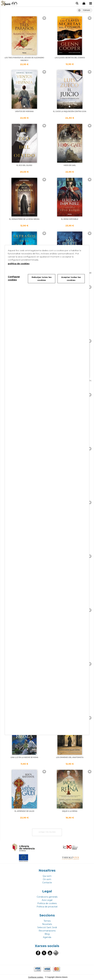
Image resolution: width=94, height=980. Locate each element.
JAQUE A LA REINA (70, 811)
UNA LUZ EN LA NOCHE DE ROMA (24, 757)
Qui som (47, 876)
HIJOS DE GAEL (70, 165)
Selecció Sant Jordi (47, 927)
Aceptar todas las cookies (71, 279)
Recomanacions (47, 931)
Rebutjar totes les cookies (42, 279)
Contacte (47, 883)
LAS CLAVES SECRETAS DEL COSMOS (70, 58)
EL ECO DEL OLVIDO (24, 165)
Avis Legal (47, 900)
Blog (47, 934)
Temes (47, 921)
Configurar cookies (36, 977)
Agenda (47, 937)
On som (47, 879)
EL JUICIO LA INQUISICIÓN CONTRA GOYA (70, 111)
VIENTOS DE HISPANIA (24, 111)
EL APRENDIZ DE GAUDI (24, 811)
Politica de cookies (47, 903)
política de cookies (19, 264)
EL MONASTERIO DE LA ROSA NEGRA (24, 219)
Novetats (47, 924)
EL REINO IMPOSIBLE (70, 219)
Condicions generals (47, 897)
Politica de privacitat (47, 907)
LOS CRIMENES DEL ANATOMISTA (70, 757)
